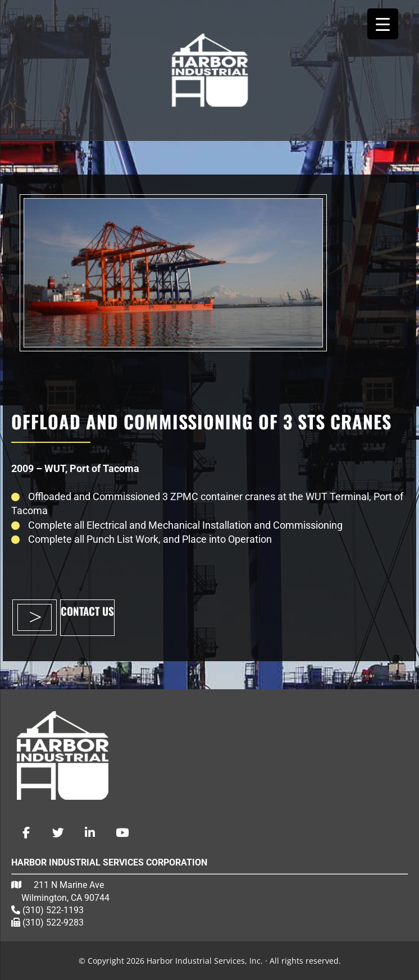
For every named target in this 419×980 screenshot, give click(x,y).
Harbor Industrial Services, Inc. (210, 70)
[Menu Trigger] (383, 24)
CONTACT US (87, 611)
